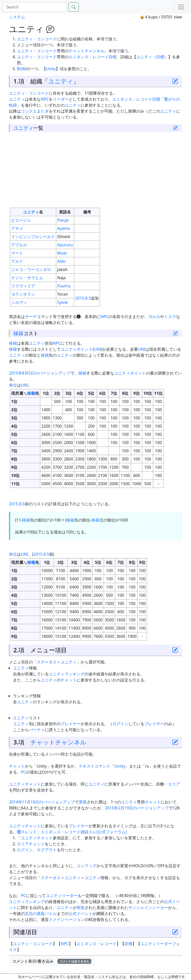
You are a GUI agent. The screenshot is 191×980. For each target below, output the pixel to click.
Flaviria (64, 286)
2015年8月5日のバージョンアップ (40, 373)
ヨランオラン (23, 294)
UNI (97, 349)
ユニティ (61, 81)
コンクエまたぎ (35, 111)
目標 (112, 57)
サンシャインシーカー (148, 908)
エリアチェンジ (31, 844)
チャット (69, 680)
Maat (62, 253)
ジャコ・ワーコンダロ (31, 269)
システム (17, 17)
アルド (17, 261)
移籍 (18, 333)
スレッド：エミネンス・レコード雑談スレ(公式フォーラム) (72, 832)
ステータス (47, 662)
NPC (45, 99)
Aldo (61, 261)
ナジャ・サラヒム (27, 278)
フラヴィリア (23, 286)
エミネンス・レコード (89, 57)
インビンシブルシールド (33, 237)
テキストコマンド (95, 766)
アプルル (19, 245)
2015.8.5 (83, 298)
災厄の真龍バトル (41, 914)
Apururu (65, 245)
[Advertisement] (95, 170)
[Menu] (181, 7)
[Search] (35, 7)
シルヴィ (19, 302)
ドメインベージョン (67, 919)
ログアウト (47, 850)
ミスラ (170, 317)
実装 (83, 802)
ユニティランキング (67, 674)
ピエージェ (21, 220)
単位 (13, 385)
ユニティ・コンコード (37, 39)
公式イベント (81, 914)
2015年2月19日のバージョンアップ (137, 808)
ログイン (120, 724)
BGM (22, 69)
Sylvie (62, 302)
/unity (120, 766)
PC (23, 772)
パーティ (37, 730)
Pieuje (63, 220)
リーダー (61, 99)
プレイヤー (71, 724)
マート (17, 253)
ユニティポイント (77, 349)
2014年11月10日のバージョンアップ (42, 802)
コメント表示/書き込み (52, 961)
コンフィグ (87, 866)
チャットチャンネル (87, 51)
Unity (51, 69)
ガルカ (154, 317)
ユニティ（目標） (152, 57)
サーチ (31, 317)
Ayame (64, 228)
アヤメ (17, 228)
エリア (174, 784)
